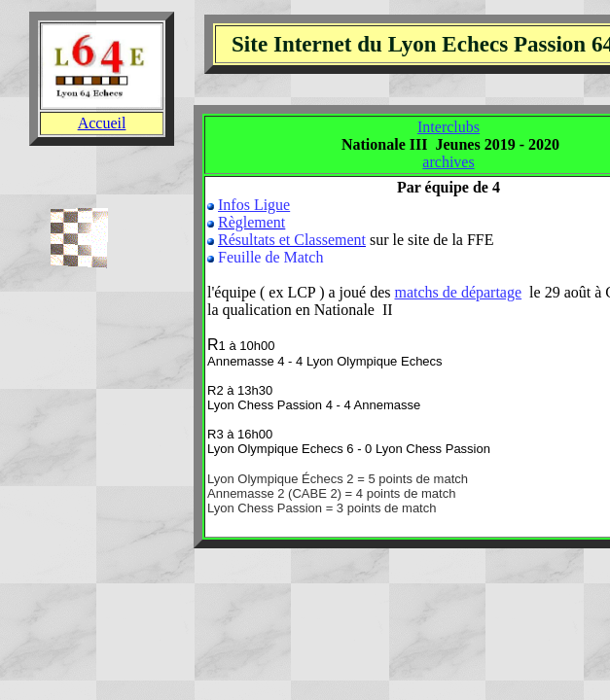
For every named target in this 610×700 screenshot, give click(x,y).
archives (448, 162)
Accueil (102, 123)
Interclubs (449, 127)
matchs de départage (458, 292)
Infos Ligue (254, 205)
